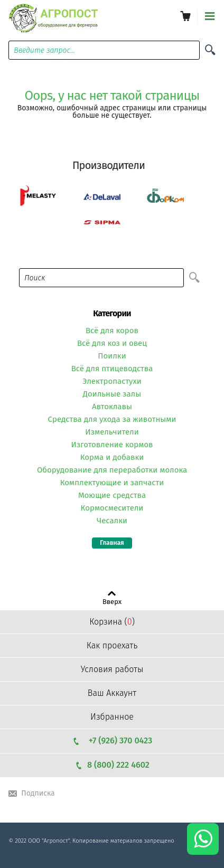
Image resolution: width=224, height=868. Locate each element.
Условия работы (112, 669)
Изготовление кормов (112, 445)
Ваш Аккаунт (112, 693)
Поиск (35, 278)
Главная (112, 543)
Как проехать (112, 645)
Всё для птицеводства (112, 369)
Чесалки (112, 521)
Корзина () (112, 622)
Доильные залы (112, 394)
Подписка (38, 793)
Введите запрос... (44, 50)
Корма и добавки (112, 457)
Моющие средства (112, 495)
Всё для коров (112, 331)
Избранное (112, 717)
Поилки (112, 356)
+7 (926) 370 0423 (112, 740)
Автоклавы (112, 407)
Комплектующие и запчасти (112, 483)
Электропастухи (112, 381)
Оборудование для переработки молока (112, 470)
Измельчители (112, 432)
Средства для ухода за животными (112, 419)
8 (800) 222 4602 (112, 765)
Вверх (112, 601)
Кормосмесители (112, 508)
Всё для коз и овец (112, 343)
